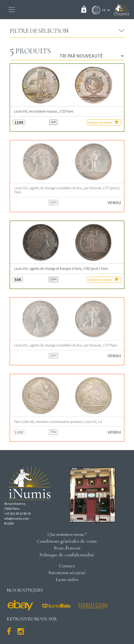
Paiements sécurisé (67, 573)
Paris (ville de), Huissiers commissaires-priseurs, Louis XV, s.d (58, 422)
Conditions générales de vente (67, 541)
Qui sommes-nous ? (67, 534)
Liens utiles (67, 579)
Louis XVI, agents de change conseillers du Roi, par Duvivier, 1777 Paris (66, 345)
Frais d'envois (67, 548)
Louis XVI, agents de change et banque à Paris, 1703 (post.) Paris (61, 269)
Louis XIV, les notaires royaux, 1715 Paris (44, 111)
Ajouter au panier (103, 122)
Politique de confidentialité (67, 555)
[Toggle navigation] (12, 10)
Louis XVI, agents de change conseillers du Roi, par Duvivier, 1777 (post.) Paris (67, 190)
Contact (67, 566)
